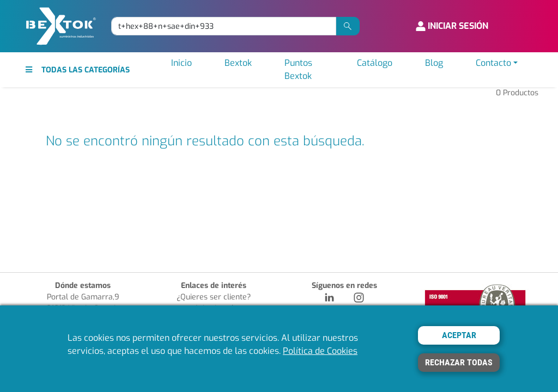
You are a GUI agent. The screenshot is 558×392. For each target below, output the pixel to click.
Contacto (493, 63)
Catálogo (375, 63)
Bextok (238, 63)
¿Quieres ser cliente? (214, 297)
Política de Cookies (320, 351)
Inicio (181, 63)
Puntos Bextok (298, 69)
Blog (434, 63)
